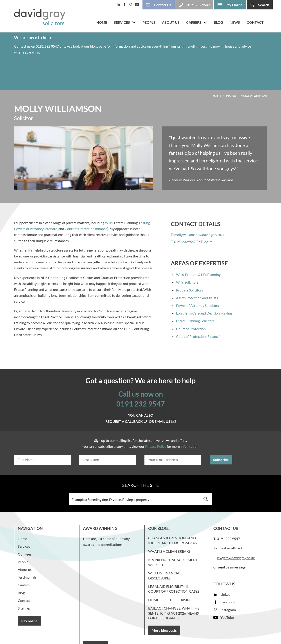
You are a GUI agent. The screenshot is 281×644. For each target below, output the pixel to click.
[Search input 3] (135, 499)
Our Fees (25, 554)
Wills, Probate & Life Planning (198, 274)
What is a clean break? (169, 551)
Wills (109, 223)
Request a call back (228, 548)
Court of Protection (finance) (86, 229)
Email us (165, 421)
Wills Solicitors (187, 282)
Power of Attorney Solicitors (197, 305)
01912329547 (185, 242)
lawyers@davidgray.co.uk (236, 558)
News (235, 22)
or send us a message (230, 567)
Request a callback (127, 421)
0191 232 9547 (47, 46)
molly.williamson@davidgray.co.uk (200, 235)
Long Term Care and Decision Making (204, 313)
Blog (218, 22)
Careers (194, 22)
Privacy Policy (156, 446)
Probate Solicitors (190, 290)
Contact (255, 22)
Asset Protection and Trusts (197, 298)
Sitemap (24, 608)
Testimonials (27, 577)
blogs (94, 46)
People (149, 22)
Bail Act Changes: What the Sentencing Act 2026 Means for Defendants (174, 613)
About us (171, 22)
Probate (51, 229)
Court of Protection (191, 329)
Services (122, 22)
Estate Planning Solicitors (195, 321)
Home (102, 22)
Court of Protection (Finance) (198, 336)
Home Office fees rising (170, 600)
